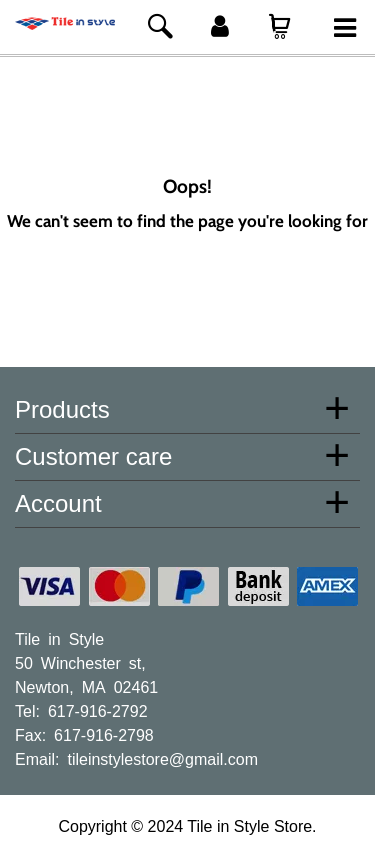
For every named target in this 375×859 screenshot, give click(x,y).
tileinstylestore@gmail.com (162, 758)
